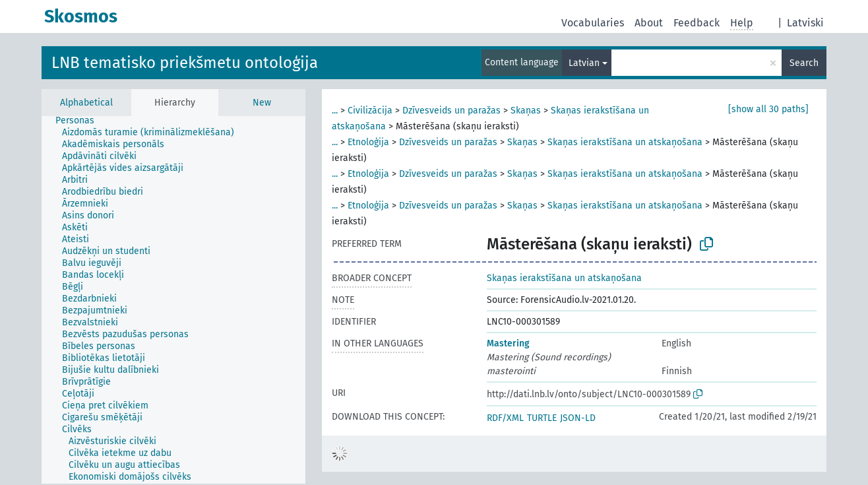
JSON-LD (578, 418)
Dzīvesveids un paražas (451, 111)
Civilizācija (370, 111)
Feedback (697, 23)
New (262, 103)
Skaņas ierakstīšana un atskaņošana (625, 142)
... (335, 111)
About (649, 23)
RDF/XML (505, 418)
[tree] (173, 300)
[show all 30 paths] (768, 109)
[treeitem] (80, 121)
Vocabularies (593, 23)
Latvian (584, 63)
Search (804, 63)
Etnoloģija (368, 142)
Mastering (508, 343)
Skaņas (526, 111)
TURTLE (542, 418)
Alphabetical (86, 103)
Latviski (805, 23)
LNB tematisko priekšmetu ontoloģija (185, 63)
